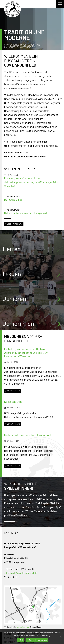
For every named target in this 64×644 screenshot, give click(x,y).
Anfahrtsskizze (23, 627)
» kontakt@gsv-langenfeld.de (21, 573)
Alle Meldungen (14, 224)
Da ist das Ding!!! (14, 200)
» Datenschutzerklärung (37, 640)
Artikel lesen (12, 391)
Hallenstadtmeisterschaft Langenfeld (25, 213)
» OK (21, 640)
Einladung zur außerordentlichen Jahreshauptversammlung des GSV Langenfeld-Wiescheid (31, 182)
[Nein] (61, 637)
